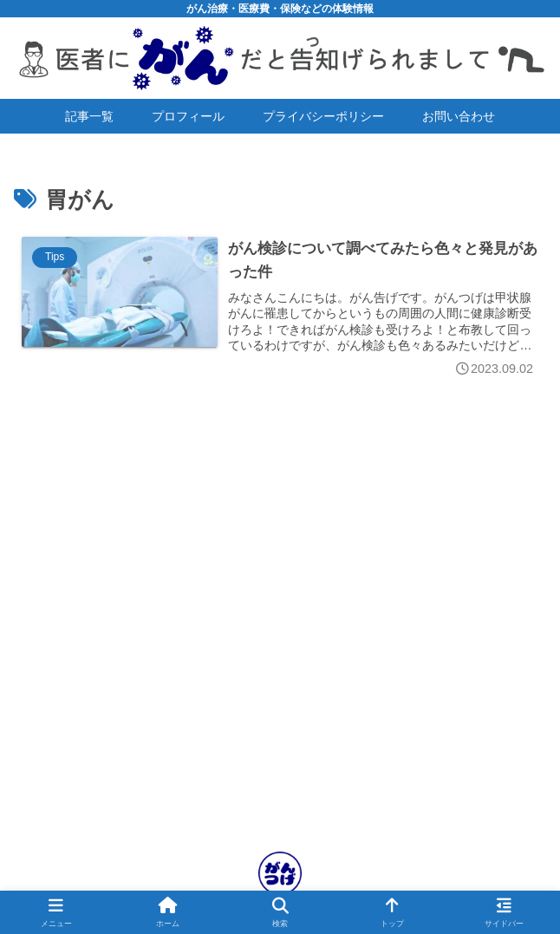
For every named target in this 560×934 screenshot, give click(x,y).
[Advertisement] (280, 660)
